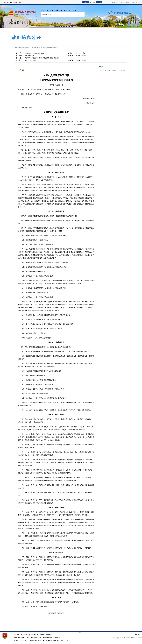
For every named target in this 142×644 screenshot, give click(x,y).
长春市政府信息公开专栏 (22, 48)
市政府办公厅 (36, 48)
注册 (97, 2)
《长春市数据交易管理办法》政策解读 (114, 70)
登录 (94, 2)
